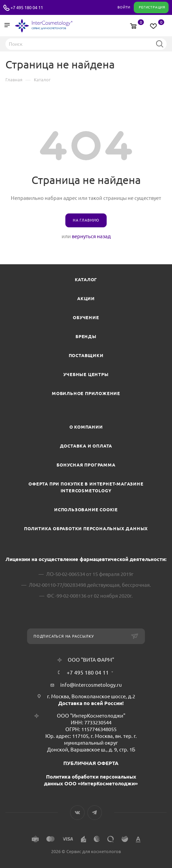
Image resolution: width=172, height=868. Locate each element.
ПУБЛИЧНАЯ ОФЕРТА (91, 763)
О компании (86, 427)
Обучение (86, 317)
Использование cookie (86, 510)
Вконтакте (77, 813)
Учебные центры (86, 374)
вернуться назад (91, 236)
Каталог (86, 280)
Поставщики (86, 355)
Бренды (86, 336)
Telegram (95, 813)
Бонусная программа (86, 465)
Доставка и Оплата (86, 446)
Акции (86, 298)
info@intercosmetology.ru (91, 685)
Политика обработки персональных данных (86, 529)
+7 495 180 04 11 (27, 7)
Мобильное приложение (86, 393)
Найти (159, 44)
